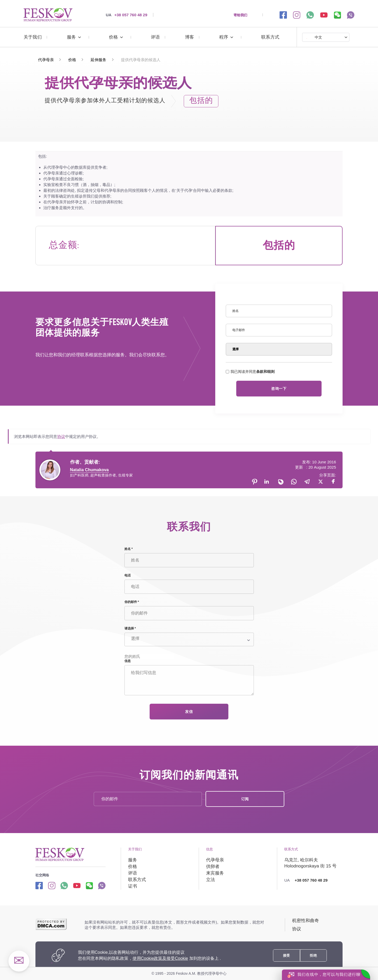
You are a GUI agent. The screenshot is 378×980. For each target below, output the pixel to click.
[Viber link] (102, 885)
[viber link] (351, 15)
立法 (211, 880)
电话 (128, 575)
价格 (113, 37)
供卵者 (213, 867)
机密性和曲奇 (306, 921)
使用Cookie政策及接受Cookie (160, 958)
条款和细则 (265, 372)
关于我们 (33, 37)
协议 (61, 436)
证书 (133, 886)
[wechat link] (337, 15)
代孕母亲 (215, 860)
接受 (287, 955)
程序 (224, 37)
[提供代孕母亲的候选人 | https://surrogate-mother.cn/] (48, 15)
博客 (190, 37)
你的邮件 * (132, 602)
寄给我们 (240, 15)
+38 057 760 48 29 (127, 15)
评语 (155, 37)
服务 (71, 37)
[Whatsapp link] (64, 885)
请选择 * (130, 628)
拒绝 (313, 955)
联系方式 (270, 37)
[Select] (279, 349)
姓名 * (129, 549)
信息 (128, 661)
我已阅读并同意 (250, 372)
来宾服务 (215, 873)
